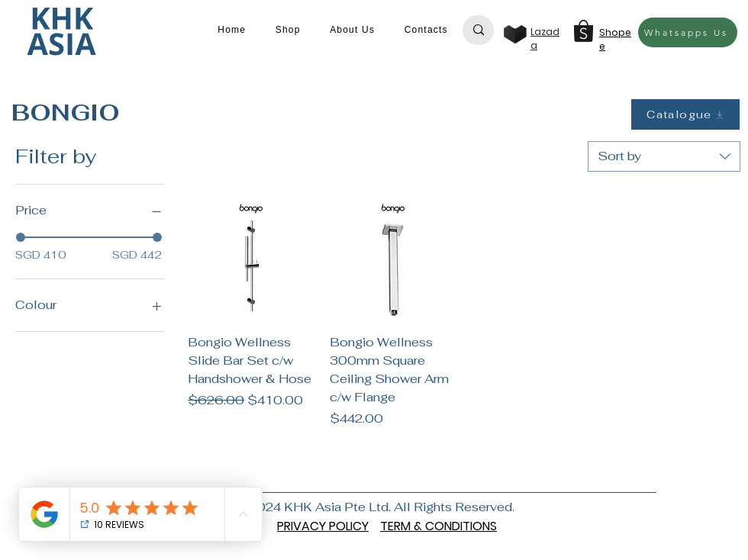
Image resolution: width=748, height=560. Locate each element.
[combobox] (664, 156)
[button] (287, 30)
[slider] (21, 237)
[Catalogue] (685, 114)
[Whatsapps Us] (688, 32)
